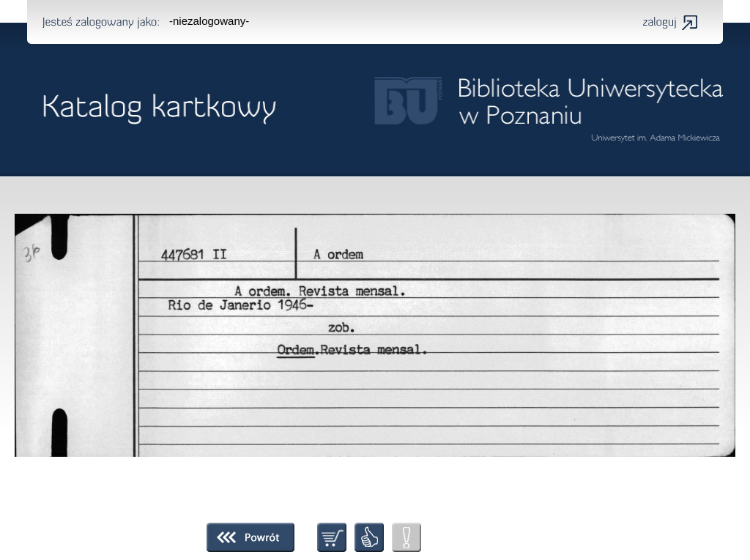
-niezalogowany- (209, 21)
